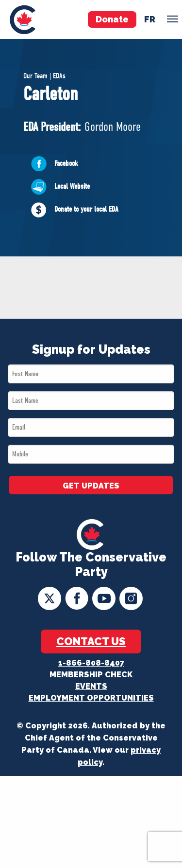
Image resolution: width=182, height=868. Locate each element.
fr (150, 19)
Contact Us (91, 641)
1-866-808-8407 (91, 663)
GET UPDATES (91, 486)
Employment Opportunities (91, 698)
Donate (112, 19)
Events (91, 686)
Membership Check (91, 675)
